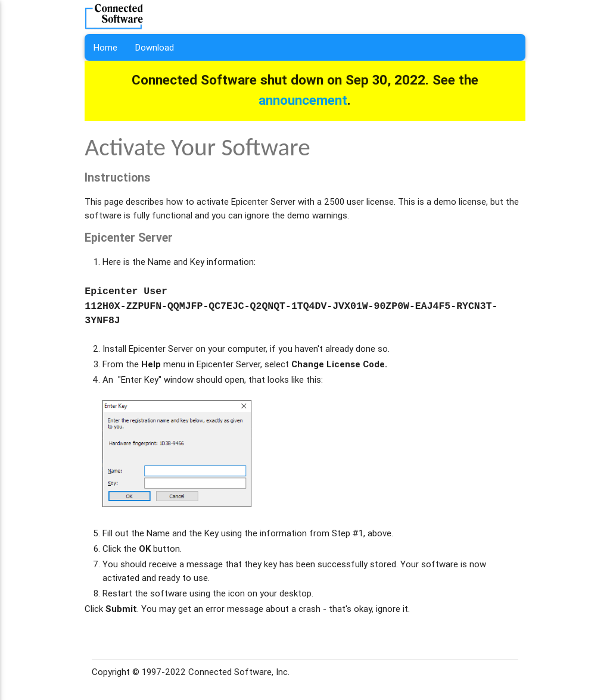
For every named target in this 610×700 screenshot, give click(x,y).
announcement (303, 100)
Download (155, 47)
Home (105, 47)
